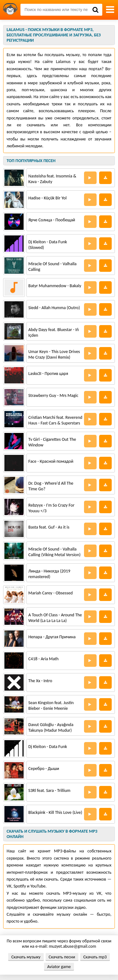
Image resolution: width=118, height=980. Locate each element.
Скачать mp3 (95, 957)
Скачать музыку (26, 957)
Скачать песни (62, 957)
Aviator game (59, 967)
